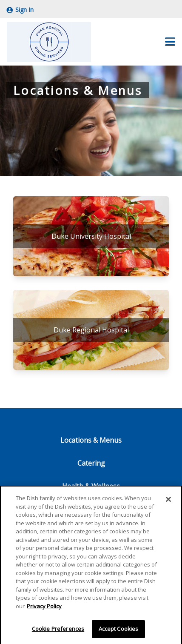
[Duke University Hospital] (91, 236)
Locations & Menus (91, 440)
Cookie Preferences (58, 630)
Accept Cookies (119, 630)
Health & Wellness (91, 486)
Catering (91, 463)
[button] (170, 42)
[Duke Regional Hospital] (91, 330)
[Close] (168, 501)
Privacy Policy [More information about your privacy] (44, 607)
